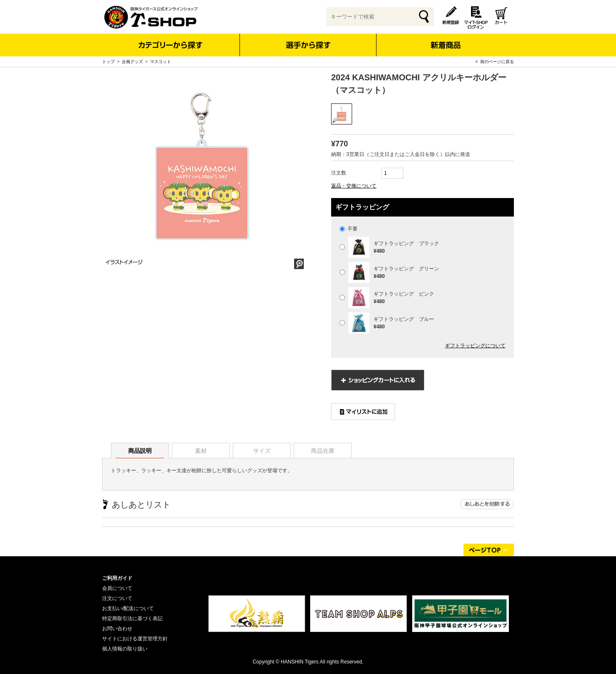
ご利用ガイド (117, 578)
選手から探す (308, 45)
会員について (117, 588)
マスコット (161, 62)
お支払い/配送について (128, 608)
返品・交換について (354, 186)
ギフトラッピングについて (475, 346)
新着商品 (445, 39)
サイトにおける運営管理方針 (135, 639)
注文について (117, 598)
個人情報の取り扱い (125, 649)
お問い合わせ (117, 629)
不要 (349, 229)
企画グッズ (132, 62)
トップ (108, 62)
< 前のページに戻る (495, 62)
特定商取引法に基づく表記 (132, 618)
